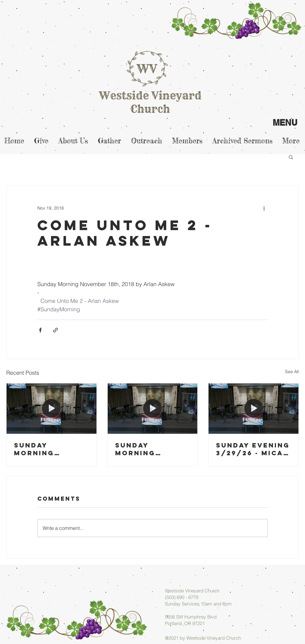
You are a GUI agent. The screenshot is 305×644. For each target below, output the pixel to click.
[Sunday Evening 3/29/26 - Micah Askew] (253, 409)
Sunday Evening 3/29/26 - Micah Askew (253, 449)
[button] (291, 157)
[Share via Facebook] (40, 330)
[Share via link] (56, 330)
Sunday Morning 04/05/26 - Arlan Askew (44, 449)
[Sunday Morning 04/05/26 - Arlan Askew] (52, 409)
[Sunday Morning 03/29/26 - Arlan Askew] (153, 409)
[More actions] (264, 208)
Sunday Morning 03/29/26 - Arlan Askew (145, 449)
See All (292, 372)
